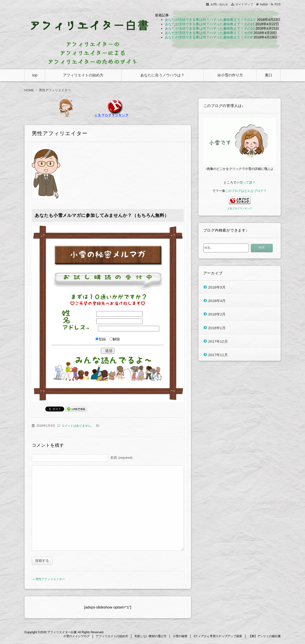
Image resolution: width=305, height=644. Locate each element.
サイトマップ (244, 4)
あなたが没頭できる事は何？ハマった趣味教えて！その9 (209, 33)
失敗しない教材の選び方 (150, 637)
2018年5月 (217, 287)
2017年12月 (218, 341)
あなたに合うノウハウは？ (162, 75)
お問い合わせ (219, 4)
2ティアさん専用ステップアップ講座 (218, 637)
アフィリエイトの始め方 (83, 75)
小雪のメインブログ (76, 637)
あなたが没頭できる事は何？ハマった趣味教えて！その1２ (210, 20)
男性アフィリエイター (50, 580)
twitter (264, 4)
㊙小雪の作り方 (230, 75)
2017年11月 (218, 355)
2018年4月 (217, 300)
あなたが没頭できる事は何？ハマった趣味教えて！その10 (210, 28)
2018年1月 (217, 328)
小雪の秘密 (180, 637)
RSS (278, 4)
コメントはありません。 (78, 426)
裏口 (268, 75)
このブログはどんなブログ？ (246, 191)
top (35, 75)
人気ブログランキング (240, 208)
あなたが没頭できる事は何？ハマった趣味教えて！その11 (210, 24)
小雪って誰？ (246, 182)
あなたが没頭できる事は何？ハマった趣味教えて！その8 (209, 37)
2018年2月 (217, 314)
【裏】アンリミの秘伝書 (265, 637)
